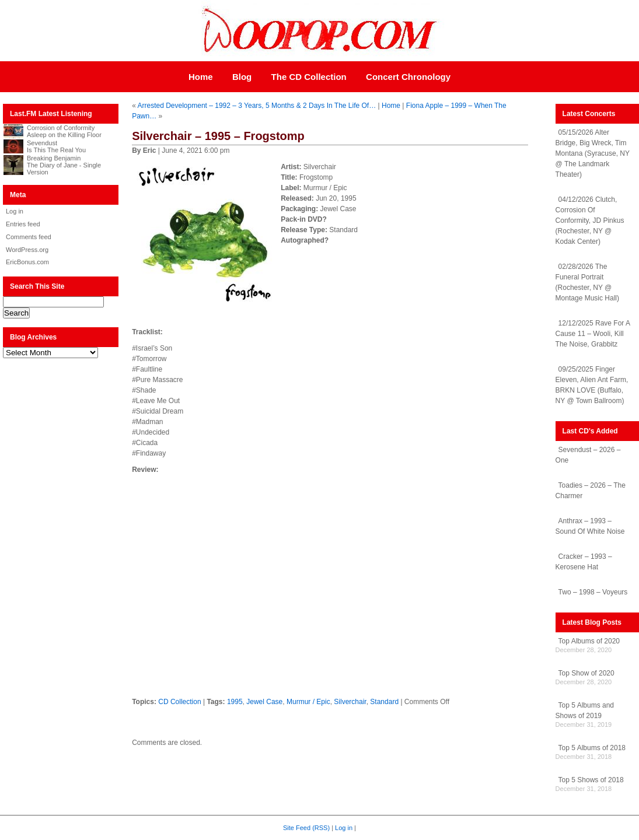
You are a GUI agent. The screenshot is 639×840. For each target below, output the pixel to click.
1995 (235, 702)
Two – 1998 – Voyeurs (593, 592)
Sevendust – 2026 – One (588, 455)
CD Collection (179, 702)
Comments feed (29, 237)
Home (201, 77)
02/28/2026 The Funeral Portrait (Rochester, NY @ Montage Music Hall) (587, 282)
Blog (242, 77)
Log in (15, 211)
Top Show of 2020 (586, 673)
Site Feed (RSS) (306, 828)
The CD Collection (309, 77)
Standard (384, 702)
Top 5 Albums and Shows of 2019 (585, 710)
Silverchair (350, 702)
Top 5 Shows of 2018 (591, 780)
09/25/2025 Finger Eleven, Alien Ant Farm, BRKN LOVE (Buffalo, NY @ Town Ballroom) (592, 385)
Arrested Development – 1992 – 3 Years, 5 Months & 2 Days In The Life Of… (257, 106)
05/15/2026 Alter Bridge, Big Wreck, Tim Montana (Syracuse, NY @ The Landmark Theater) (593, 153)
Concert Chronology (408, 77)
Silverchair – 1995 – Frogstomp (218, 136)
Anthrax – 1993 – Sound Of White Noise (590, 526)
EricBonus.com (27, 262)
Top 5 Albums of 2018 (592, 748)
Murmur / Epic (308, 702)
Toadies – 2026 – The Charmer (591, 491)
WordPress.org (27, 250)
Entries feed (23, 224)
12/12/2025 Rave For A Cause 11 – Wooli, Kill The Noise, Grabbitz (593, 334)
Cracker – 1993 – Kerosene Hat (584, 562)
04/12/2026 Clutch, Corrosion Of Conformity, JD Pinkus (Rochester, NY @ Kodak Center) (590, 220)
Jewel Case (264, 702)
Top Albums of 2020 (589, 641)
